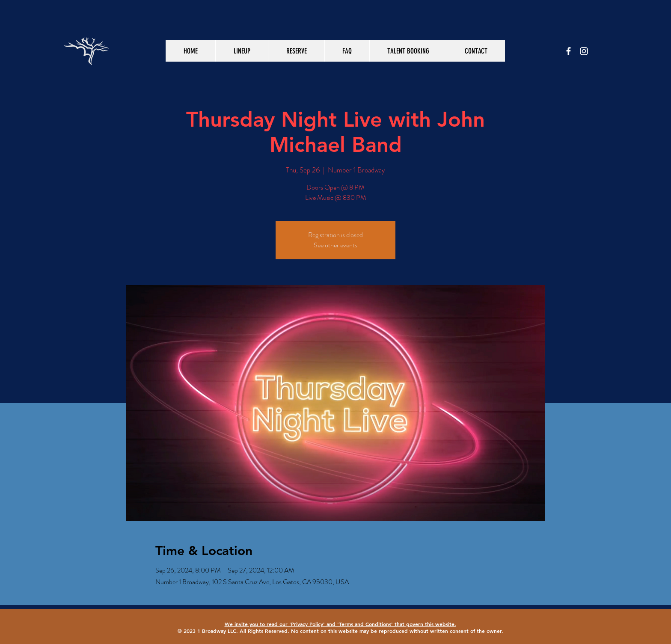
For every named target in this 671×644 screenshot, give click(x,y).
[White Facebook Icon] (569, 51)
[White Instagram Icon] (584, 51)
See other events (335, 245)
